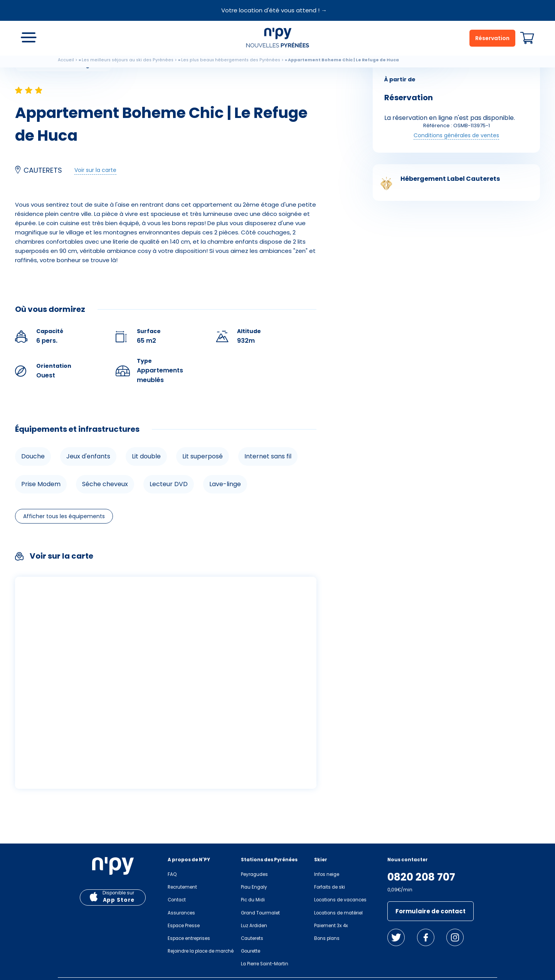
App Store (119, 900)
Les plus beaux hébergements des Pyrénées (231, 60)
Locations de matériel (338, 913)
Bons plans (327, 938)
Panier (527, 38)
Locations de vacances (340, 900)
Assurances (181, 913)
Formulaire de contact (431, 911)
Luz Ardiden (254, 926)
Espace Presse (184, 926)
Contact (177, 900)
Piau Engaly (254, 887)
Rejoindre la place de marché (201, 951)
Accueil (66, 60)
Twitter (396, 937)
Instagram (455, 937)
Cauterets (252, 938)
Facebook (426, 937)
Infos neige (327, 874)
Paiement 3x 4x (331, 926)
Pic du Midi (253, 900)
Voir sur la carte (95, 170)
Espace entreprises (189, 938)
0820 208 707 (421, 877)
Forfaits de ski (330, 887)
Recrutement (182, 887)
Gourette (251, 951)
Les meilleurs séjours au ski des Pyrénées (128, 60)
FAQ (172, 874)
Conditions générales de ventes (456, 135)
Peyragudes (254, 874)
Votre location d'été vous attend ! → (274, 10)
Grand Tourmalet (260, 913)
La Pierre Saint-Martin (265, 964)
